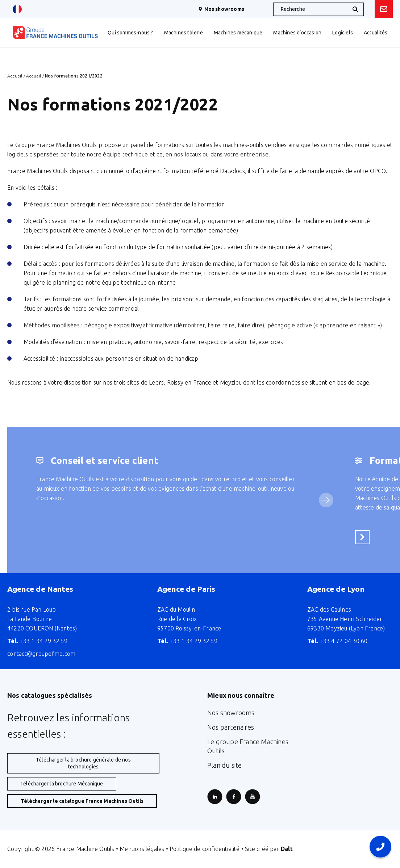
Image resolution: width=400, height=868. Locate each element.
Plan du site (224, 765)
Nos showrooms (221, 9)
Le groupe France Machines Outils (248, 746)
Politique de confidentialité (205, 849)
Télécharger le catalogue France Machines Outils (82, 801)
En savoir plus (364, 537)
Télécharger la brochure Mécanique (62, 784)
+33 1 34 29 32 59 (37, 641)
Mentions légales (142, 849)
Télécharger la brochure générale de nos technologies (83, 763)
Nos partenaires (231, 727)
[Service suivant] (326, 500)
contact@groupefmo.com (41, 654)
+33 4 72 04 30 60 (337, 641)
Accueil (15, 76)
